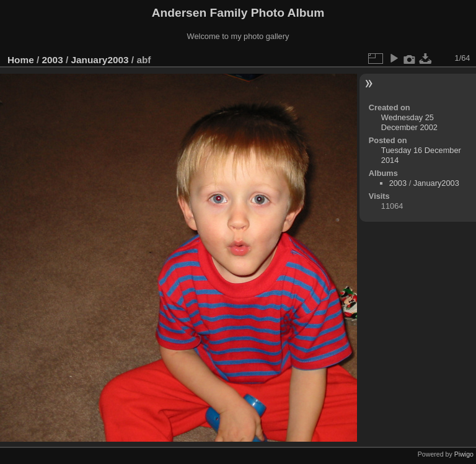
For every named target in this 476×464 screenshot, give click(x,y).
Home (21, 60)
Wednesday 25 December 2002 (409, 122)
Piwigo (464, 454)
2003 (53, 60)
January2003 (99, 60)
